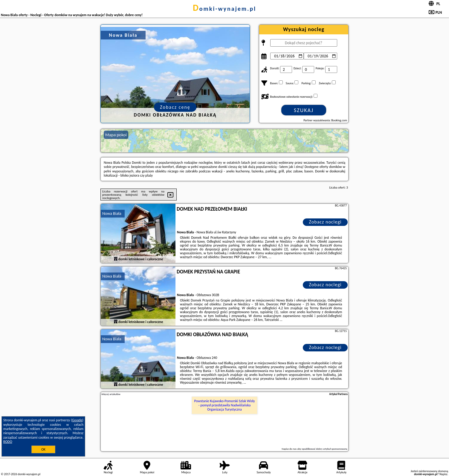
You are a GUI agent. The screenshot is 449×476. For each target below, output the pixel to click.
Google (77, 420)
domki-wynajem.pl (224, 9)
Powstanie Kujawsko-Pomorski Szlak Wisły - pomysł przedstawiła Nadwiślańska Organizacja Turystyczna (225, 405)
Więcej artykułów (111, 394)
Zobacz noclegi (325, 222)
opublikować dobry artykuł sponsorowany (324, 449)
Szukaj (304, 110)
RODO (8, 442)
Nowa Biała (112, 213)
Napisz (443, 474)
